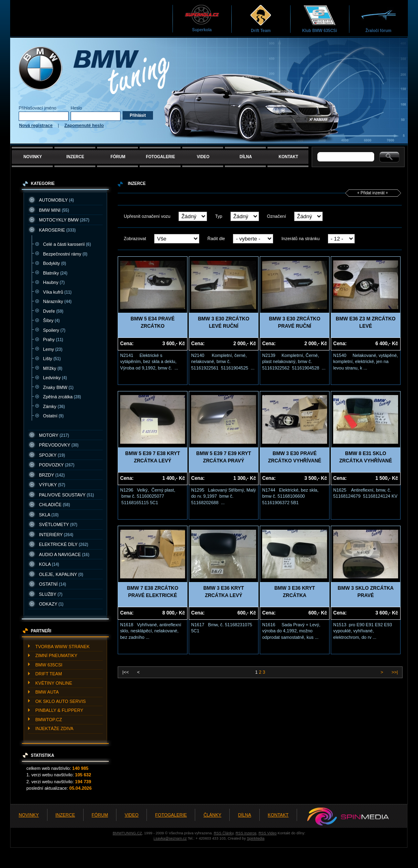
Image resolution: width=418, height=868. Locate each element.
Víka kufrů (57, 292)
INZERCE (75, 157)
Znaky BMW (58, 387)
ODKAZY (51, 604)
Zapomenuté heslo (84, 125)
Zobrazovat (135, 238)
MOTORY (54, 435)
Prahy (53, 339)
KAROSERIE (57, 230)
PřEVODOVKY (59, 445)
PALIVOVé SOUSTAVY (67, 495)
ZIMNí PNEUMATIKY (56, 655)
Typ (219, 216)
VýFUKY (52, 485)
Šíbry (51, 320)
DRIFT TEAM (49, 674)
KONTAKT (288, 157)
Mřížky (53, 368)
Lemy (53, 349)
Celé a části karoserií (67, 244)
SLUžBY (51, 594)
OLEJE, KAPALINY (61, 574)
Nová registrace (36, 125)
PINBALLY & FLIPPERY (59, 710)
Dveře (53, 311)
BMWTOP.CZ (49, 720)
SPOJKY (52, 455)
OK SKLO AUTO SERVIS (60, 701)
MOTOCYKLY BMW (64, 220)
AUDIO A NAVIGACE (64, 554)
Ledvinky (55, 378)
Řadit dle (216, 238)
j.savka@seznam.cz (170, 838)
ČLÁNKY (212, 815)
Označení (277, 216)
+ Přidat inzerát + (373, 193)
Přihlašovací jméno (38, 108)
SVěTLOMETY (58, 524)
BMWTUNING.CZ (127, 833)
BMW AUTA (47, 692)
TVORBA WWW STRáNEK (62, 647)
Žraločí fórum (378, 18)
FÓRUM (118, 157)
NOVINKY (33, 157)
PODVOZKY (57, 465)
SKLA (49, 515)
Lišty (52, 359)
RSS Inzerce (246, 833)
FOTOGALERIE (160, 157)
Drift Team (261, 18)
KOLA (49, 564)
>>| (394, 672)
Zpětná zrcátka (62, 397)
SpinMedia (255, 838)
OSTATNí (53, 584)
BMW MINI (54, 210)
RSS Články (224, 833)
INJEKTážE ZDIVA (54, 728)
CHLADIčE (54, 505)
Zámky (54, 406)
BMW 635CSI (49, 665)
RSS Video (268, 833)
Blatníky (55, 273)
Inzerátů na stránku (300, 238)
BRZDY (52, 475)
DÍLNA (246, 157)
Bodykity (55, 263)
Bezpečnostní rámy (65, 254)
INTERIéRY (56, 535)
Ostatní (53, 416)
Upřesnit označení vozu (147, 216)
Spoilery (54, 330)
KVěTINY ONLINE (54, 683)
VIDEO (203, 157)
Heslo (76, 108)
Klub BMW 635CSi (319, 18)
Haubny (54, 282)
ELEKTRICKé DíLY (64, 544)
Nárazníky (57, 301)
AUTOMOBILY (56, 200)
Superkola (202, 18)
